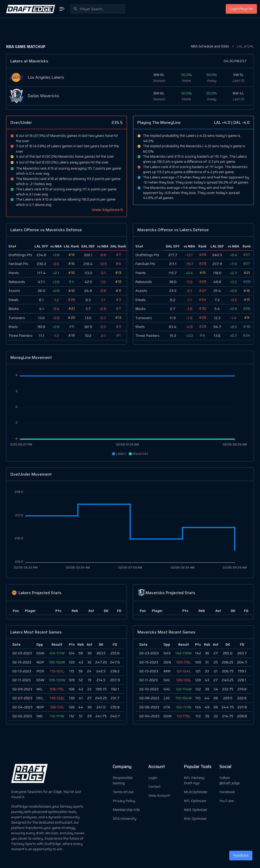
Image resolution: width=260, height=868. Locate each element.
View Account (159, 795)
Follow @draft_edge (230, 780)
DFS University (125, 819)
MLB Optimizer (196, 792)
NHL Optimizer (195, 819)
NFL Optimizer (195, 801)
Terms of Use (123, 792)
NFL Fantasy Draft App (194, 780)
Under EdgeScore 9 (107, 210)
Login (153, 778)
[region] (67, 681)
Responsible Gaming (123, 780)
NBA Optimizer (196, 810)
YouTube (227, 801)
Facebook (227, 792)
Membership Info (126, 810)
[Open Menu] (62, 9)
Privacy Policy (124, 801)
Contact (154, 787)
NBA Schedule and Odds (210, 46)
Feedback (241, 855)
